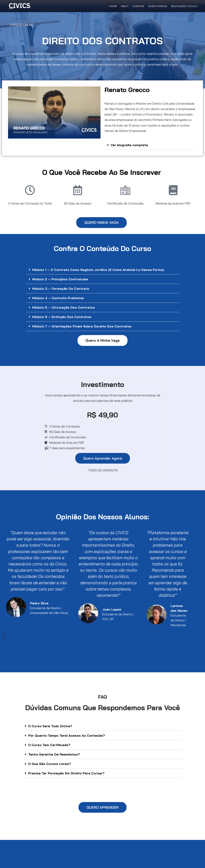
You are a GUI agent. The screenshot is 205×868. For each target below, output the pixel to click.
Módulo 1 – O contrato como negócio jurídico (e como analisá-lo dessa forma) (98, 270)
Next (125, 6)
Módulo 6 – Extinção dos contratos (62, 317)
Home (113, 6)
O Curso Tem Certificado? (49, 745)
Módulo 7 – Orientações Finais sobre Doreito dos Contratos (82, 326)
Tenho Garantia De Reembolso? (54, 754)
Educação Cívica (184, 6)
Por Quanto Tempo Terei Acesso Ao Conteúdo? (67, 735)
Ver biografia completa (129, 145)
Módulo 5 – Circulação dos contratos (64, 307)
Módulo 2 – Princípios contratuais (60, 279)
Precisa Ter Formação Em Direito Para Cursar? (66, 773)
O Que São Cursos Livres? (50, 764)
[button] (151, 145)
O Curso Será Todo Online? (50, 726)
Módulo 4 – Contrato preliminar (58, 298)
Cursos (139, 6)
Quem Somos (158, 6)
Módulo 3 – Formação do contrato (61, 289)
